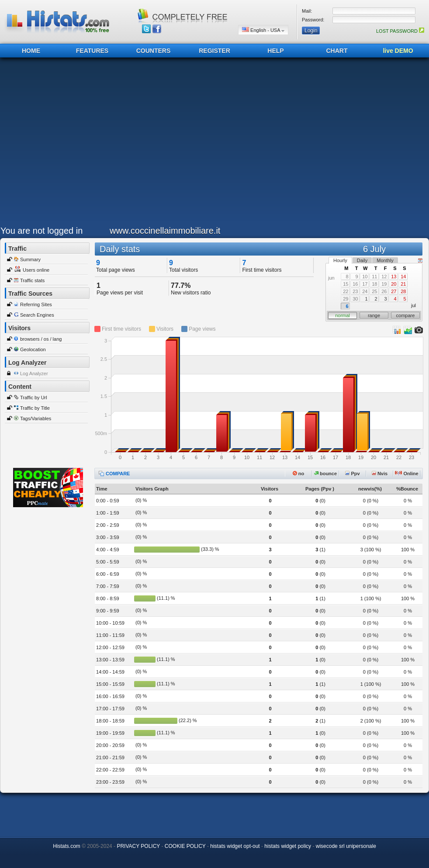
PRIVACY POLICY (138, 846)
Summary (30, 259)
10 (365, 277)
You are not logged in (42, 231)
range (374, 315)
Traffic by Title (35, 408)
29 (346, 299)
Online (407, 474)
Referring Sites (36, 304)
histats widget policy (288, 846)
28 (403, 291)
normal (343, 315)
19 (384, 284)
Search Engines (37, 315)
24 (365, 291)
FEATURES (92, 51)
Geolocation (33, 349)
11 (374, 277)
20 (394, 284)
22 (346, 291)
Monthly (385, 260)
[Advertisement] (82, 144)
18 (374, 284)
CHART (337, 51)
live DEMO (398, 51)
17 (365, 284)
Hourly (340, 260)
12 (384, 277)
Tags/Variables (36, 418)
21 (403, 284)
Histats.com (67, 846)
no (299, 474)
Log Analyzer (34, 373)
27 (394, 291)
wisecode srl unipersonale (346, 846)
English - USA (263, 30)
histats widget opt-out (235, 846)
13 (394, 277)
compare (406, 315)
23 (355, 291)
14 (403, 277)
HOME (31, 51)
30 (355, 299)
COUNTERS (154, 51)
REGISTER (214, 51)
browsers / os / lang (41, 339)
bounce (325, 474)
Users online (36, 270)
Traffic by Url (34, 398)
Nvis (380, 474)
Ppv (352, 474)
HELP (275, 51)
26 (384, 291)
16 (355, 284)
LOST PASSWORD (400, 31)
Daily (362, 260)
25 (374, 291)
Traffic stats (32, 280)
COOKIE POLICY (185, 846)
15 (346, 284)
